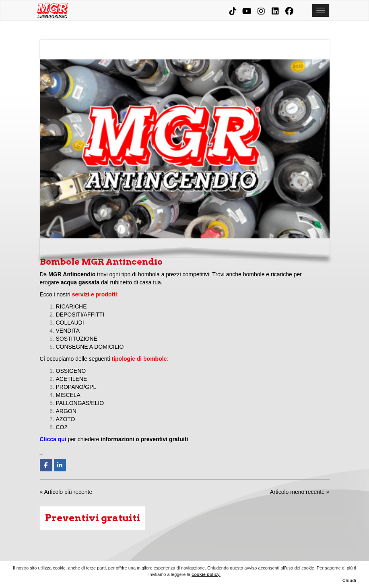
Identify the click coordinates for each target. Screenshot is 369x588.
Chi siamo (173, 555)
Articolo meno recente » (300, 492)
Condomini (215, 555)
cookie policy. (206, 574)
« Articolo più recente (66, 492)
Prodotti (237, 555)
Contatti (322, 555)
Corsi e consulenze (258, 555)
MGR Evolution (279, 555)
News (301, 555)
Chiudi (349, 580)
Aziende (194, 555)
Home (151, 555)
